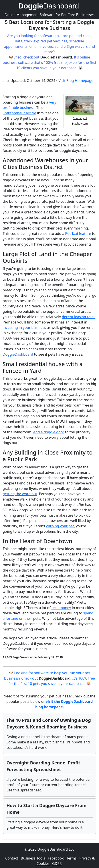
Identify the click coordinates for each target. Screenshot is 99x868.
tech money (61, 608)
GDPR (57, 864)
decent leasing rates (79, 317)
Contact (12, 858)
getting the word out (20, 494)
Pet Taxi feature (78, 234)
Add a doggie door (49, 432)
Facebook (56, 858)
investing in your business (24, 328)
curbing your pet (60, 526)
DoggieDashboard (18, 354)
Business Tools (34, 858)
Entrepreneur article (19, 113)
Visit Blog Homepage (76, 81)
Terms (72, 858)
